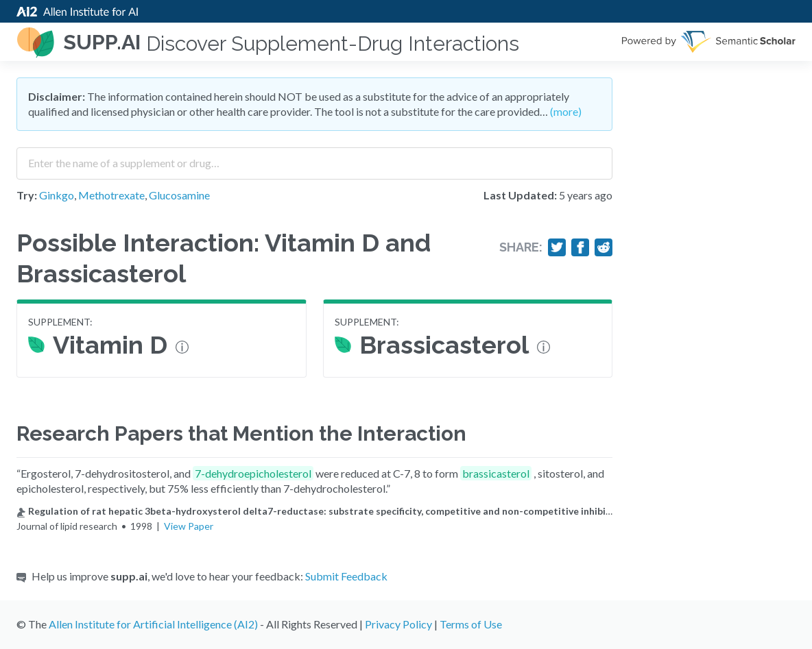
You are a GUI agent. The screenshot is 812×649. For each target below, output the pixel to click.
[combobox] (314, 158)
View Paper (189, 526)
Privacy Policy (398, 624)
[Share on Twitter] (557, 247)
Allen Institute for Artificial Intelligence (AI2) (153, 624)
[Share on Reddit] (604, 247)
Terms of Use (471, 624)
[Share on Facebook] (580, 247)
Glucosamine (179, 195)
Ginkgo (57, 195)
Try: (27, 195)
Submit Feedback (346, 576)
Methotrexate (111, 195)
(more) (566, 111)
